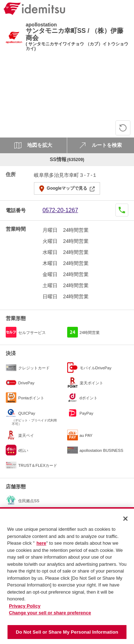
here (41, 546)
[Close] (125, 521)
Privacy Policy (25, 608)
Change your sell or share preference (50, 615)
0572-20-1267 (60, 210)
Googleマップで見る (67, 188)
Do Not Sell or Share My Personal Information (67, 635)
